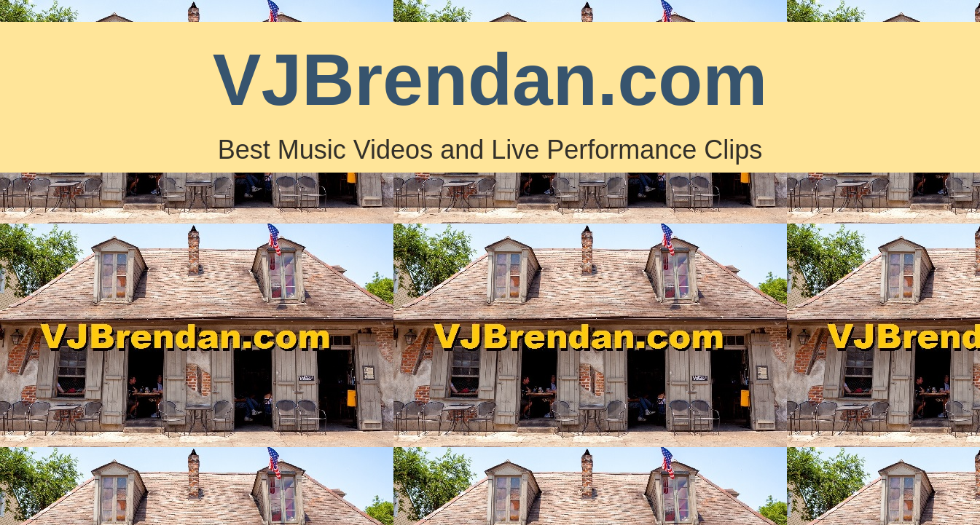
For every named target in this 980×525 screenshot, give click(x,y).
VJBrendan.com (490, 79)
